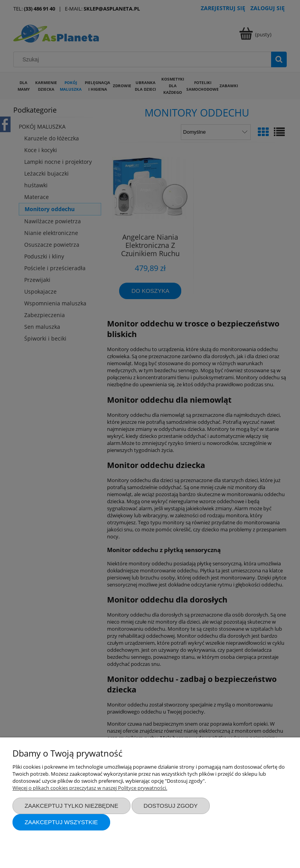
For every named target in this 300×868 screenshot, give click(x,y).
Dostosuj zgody (171, 806)
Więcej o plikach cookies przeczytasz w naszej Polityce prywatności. (90, 788)
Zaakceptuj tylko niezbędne (71, 806)
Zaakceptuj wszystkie (61, 822)
